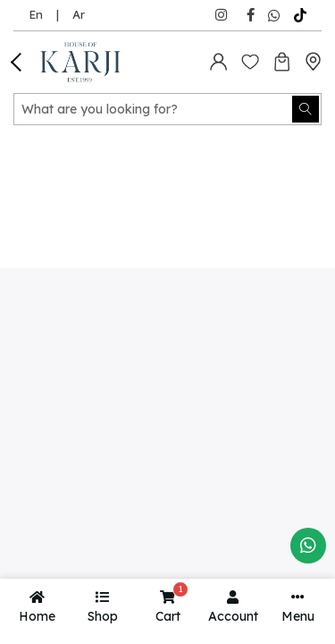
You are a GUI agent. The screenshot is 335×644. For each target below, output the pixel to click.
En (36, 14)
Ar (79, 14)
